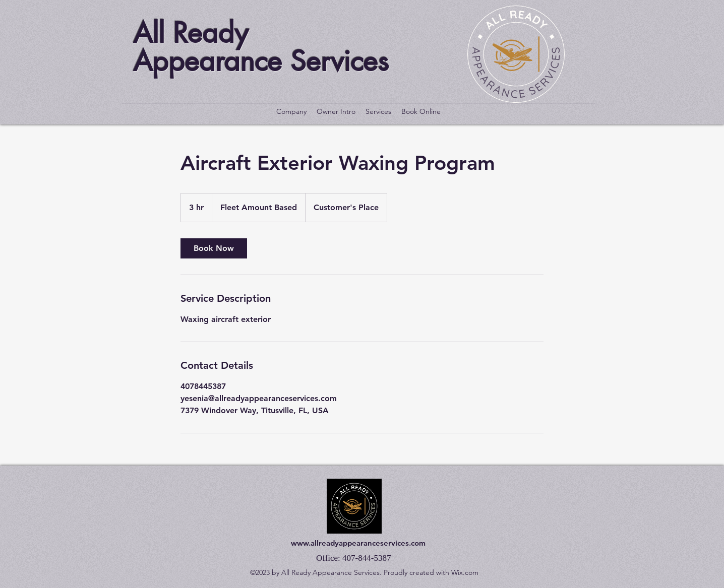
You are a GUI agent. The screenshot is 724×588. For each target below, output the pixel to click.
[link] (214, 248)
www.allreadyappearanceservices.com (358, 543)
